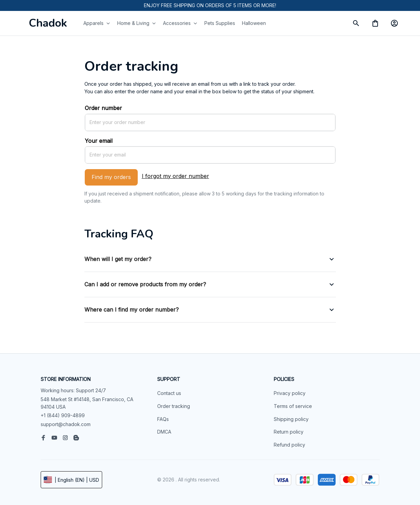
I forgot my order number (175, 176)
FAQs (163, 419)
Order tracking (174, 406)
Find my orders (111, 177)
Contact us (169, 393)
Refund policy (289, 445)
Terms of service (293, 406)
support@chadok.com (66, 424)
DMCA (164, 432)
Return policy (289, 432)
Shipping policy (291, 419)
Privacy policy (290, 393)
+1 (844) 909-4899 (63, 415)
